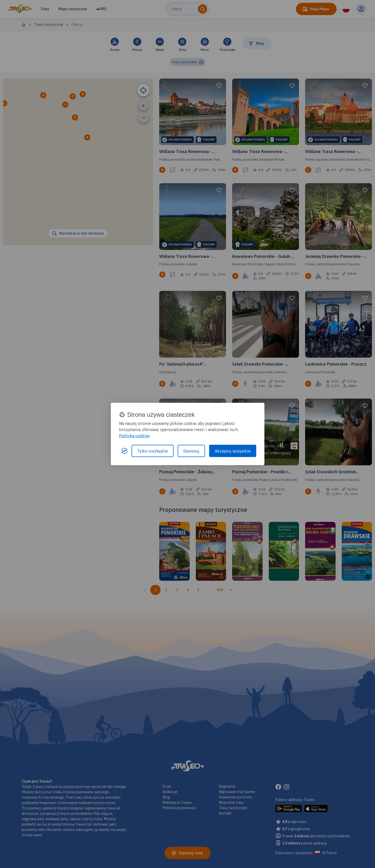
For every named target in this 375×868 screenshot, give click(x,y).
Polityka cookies (134, 436)
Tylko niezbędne (153, 451)
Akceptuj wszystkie (233, 451)
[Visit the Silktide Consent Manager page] (124, 451)
